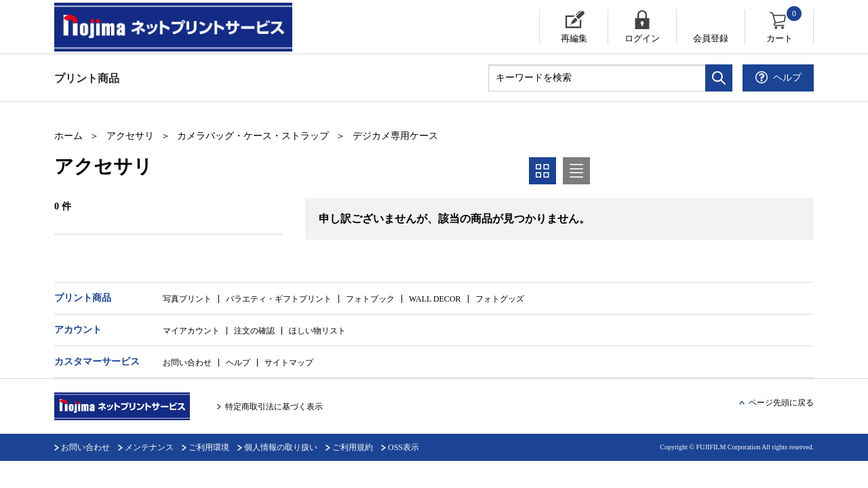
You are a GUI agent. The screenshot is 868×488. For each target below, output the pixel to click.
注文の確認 (254, 331)
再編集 (574, 38)
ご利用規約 (353, 447)
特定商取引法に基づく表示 (274, 407)
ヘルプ (238, 363)
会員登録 (711, 38)
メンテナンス (149, 447)
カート (785, 26)
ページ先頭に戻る (781, 403)
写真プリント (187, 299)
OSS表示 (403, 447)
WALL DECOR (435, 299)
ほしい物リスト (317, 331)
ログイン (642, 38)
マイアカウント (191, 331)
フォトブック (370, 299)
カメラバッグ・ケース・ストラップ (253, 136)
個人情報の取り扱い (281, 447)
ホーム (68, 136)
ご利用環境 (209, 447)
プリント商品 (87, 78)
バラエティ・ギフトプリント (279, 299)
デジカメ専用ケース (395, 136)
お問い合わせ (187, 363)
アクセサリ (130, 136)
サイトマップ (289, 363)
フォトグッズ (500, 299)
